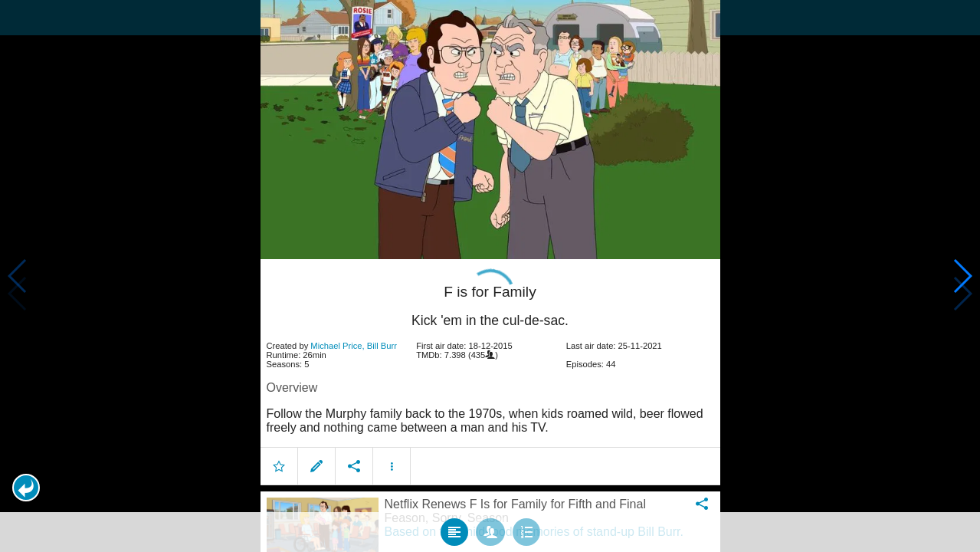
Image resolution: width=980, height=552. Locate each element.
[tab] (454, 523)
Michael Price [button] (336, 337)
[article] (490, 366)
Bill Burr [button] (382, 337)
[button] (26, 488)
